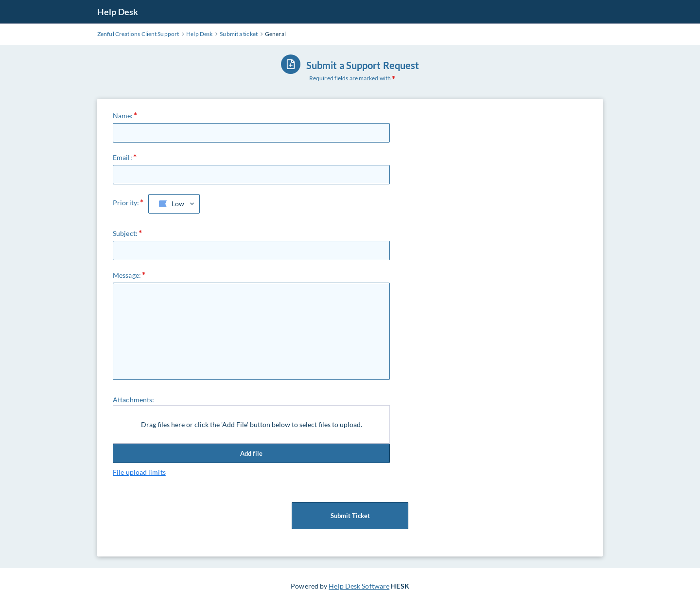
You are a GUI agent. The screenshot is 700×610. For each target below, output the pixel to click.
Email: (122, 157)
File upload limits (139, 472)
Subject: (125, 233)
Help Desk (118, 12)
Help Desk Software (359, 586)
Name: (123, 116)
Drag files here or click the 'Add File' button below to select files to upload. (252, 424)
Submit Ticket (350, 516)
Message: (127, 275)
